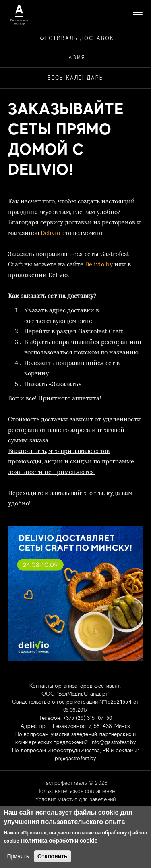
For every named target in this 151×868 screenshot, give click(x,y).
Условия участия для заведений (75, 799)
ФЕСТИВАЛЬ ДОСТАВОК (77, 38)
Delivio (50, 234)
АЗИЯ (77, 58)
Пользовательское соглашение (76, 791)
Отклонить (53, 856)
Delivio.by (99, 265)
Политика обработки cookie (59, 841)
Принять (18, 856)
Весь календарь (75, 78)
